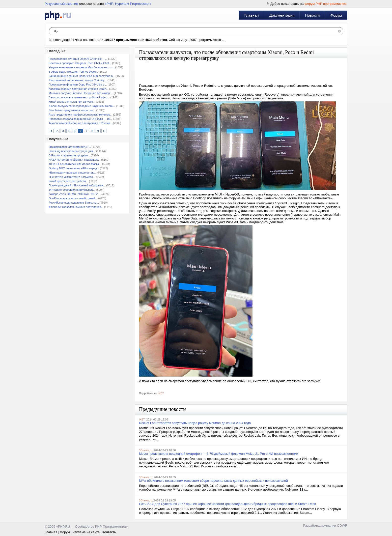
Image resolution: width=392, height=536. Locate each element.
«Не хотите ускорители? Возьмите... (72, 177)
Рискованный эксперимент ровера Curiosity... (78, 80)
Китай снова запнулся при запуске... (72, 102)
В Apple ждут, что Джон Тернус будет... (73, 72)
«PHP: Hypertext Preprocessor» (128, 4)
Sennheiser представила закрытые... (72, 110)
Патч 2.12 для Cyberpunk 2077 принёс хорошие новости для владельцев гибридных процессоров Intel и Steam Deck (227, 504)
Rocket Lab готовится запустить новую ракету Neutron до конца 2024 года (195, 423)
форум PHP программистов (325, 4)
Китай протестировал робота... (68, 181)
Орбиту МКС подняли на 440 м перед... (74, 168)
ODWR (342, 526)
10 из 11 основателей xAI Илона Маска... (75, 164)
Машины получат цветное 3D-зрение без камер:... (81, 93)
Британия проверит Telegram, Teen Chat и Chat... (80, 63)
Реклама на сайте (86, 532)
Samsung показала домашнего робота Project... (79, 97)
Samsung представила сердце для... (72, 151)
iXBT (161, 393)
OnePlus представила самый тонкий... (73, 198)
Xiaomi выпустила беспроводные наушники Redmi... (82, 106)
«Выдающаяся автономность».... (70, 147)
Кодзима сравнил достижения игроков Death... (79, 89)
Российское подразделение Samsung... (74, 203)
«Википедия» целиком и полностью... (73, 173)
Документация (282, 15)
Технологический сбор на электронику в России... (80, 123)
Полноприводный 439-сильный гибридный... (77, 185)
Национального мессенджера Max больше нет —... (81, 67)
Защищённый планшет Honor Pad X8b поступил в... (82, 76)
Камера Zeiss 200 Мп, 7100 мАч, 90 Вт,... (75, 194)
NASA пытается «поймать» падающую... (75, 160)
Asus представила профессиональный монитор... (80, 115)
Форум (336, 15)
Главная (251, 15)
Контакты (109, 532)
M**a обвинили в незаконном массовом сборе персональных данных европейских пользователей (213, 481)
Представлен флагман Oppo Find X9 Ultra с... (78, 84)
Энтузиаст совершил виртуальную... (72, 190)
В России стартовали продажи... (69, 155)
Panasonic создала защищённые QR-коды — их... (81, 119)
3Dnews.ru (146, 450)
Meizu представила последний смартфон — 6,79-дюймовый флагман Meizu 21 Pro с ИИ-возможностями (219, 454)
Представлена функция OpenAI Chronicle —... (78, 59)
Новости (312, 15)
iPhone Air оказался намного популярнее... (76, 207)
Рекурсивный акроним (62, 4)
